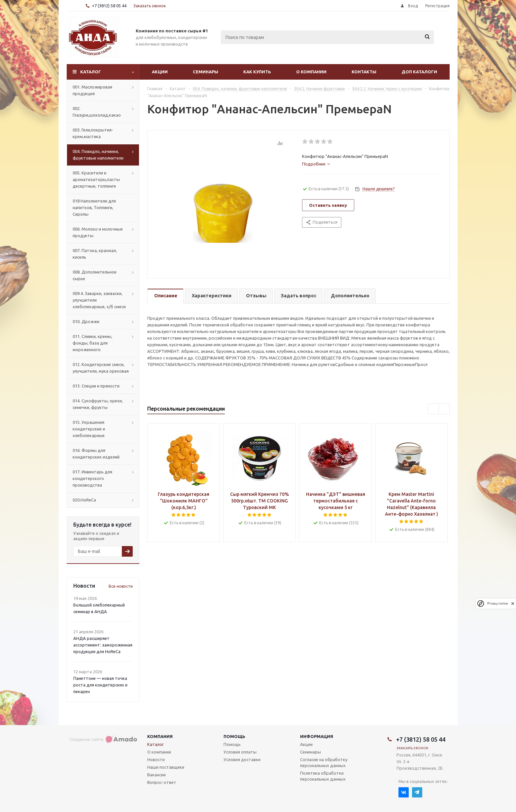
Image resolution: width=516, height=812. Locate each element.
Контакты (364, 72)
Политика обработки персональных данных (323, 776)
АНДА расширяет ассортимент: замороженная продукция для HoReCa (103, 645)
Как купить (257, 72)
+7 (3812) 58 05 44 (109, 6)
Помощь (234, 736)
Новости (156, 759)
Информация (317, 736)
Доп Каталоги (419, 72)
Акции (160, 72)
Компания (160, 736)
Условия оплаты (240, 752)
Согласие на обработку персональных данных (324, 762)
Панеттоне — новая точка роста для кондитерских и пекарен (100, 685)
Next (444, 409)
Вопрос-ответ (162, 782)
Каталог (91, 72)
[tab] (316, 164)
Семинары (206, 72)
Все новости (121, 586)
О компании (311, 72)
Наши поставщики (166, 767)
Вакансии (156, 775)
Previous (434, 409)
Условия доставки (242, 759)
